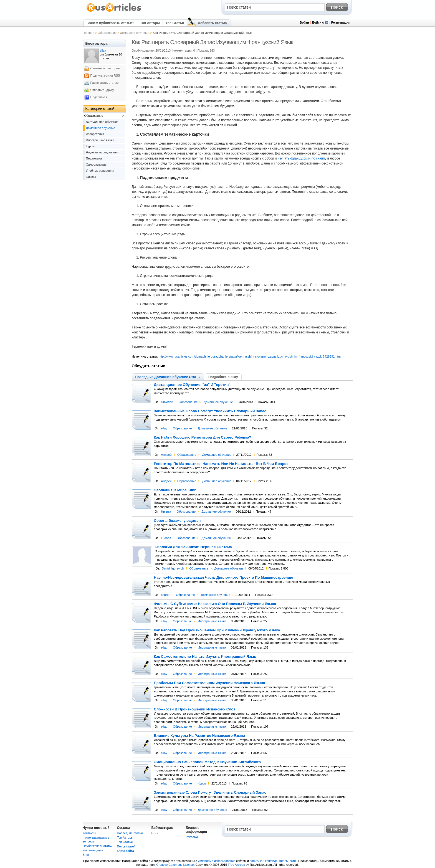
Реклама (192, 837)
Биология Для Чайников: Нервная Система (193, 547)
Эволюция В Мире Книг (175, 490)
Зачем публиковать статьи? (111, 23)
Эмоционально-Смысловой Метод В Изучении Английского (208, 762)
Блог (86, 855)
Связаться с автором (105, 68)
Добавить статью (212, 23)
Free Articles (237, 865)
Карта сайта (126, 851)
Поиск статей (126, 846)
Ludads (166, 538)
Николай (167, 402)
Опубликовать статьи (98, 846)
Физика (91, 177)
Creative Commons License (175, 865)
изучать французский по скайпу (302, 158)
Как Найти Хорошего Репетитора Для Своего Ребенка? (203, 437)
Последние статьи (130, 833)
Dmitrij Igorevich (173, 568)
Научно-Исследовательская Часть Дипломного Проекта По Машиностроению (224, 578)
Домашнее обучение (135, 33)
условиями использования (217, 861)
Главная (88, 33)
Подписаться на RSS (105, 75)
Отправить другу (102, 90)
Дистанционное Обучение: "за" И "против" (192, 385)
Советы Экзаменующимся (177, 521)
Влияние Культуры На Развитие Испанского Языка (200, 736)
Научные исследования (103, 152)
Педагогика (94, 158)
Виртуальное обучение (102, 122)
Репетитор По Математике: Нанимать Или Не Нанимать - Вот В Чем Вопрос (221, 464)
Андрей (166, 455)
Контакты (89, 833)
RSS (155, 833)
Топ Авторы (150, 23)
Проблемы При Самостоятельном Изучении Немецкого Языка (210, 683)
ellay (164, 428)
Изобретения (95, 134)
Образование (107, 33)
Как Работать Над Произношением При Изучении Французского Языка (217, 630)
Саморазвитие (96, 165)
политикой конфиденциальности (273, 861)
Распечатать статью (105, 83)
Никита (166, 512)
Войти (304, 22)
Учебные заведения (100, 171)
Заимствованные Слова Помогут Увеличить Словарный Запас (210, 411)
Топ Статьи (175, 23)
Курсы (202, 783)
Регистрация (341, 22)
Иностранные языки (212, 621)
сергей (166, 595)
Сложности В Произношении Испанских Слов (195, 709)
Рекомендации (93, 850)
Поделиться (99, 97)
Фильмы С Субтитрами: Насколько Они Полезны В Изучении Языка (215, 604)
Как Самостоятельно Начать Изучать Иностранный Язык (205, 657)
